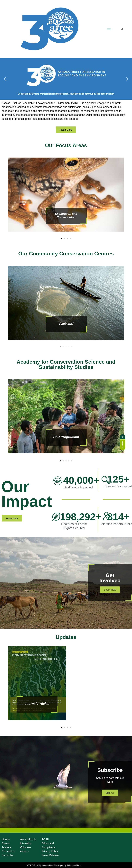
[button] (109, 29)
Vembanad (66, 324)
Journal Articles (37, 704)
